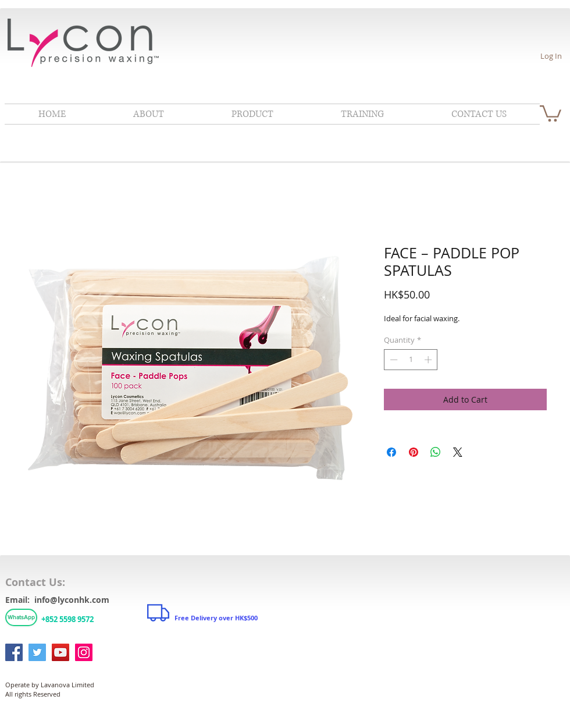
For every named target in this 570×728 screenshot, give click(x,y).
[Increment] (429, 360)
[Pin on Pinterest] (414, 452)
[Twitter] (37, 652)
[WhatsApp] (21, 617)
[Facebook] (14, 652)
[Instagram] (84, 652)
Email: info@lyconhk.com (57, 600)
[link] (551, 113)
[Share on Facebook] (391, 452)
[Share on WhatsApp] (436, 452)
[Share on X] (458, 452)
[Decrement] (393, 360)
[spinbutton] (411, 360)
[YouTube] (60, 652)
